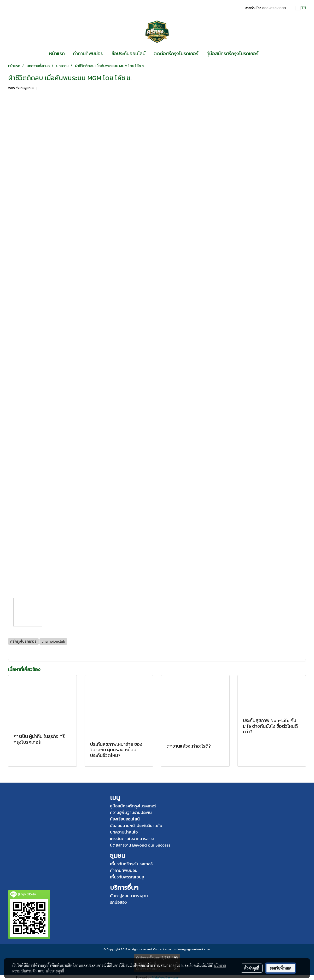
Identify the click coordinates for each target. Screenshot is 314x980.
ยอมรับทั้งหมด (281, 968)
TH (301, 8)
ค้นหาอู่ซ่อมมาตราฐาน (129, 896)
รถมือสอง (118, 902)
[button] (267, 54)
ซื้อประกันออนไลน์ (129, 53)
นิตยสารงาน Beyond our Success (140, 845)
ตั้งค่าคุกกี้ (252, 968)
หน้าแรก (57, 53)
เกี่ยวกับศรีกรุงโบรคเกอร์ (131, 864)
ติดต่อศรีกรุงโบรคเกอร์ (176, 53)
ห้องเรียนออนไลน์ (125, 819)
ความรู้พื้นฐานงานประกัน (131, 812)
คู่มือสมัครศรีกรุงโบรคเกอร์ (232, 53)
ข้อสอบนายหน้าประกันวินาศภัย (136, 825)
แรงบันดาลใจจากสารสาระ (132, 838)
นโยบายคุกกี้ (55, 971)
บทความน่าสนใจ (124, 832)
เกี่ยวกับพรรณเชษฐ (127, 877)
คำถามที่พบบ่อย (88, 53)
